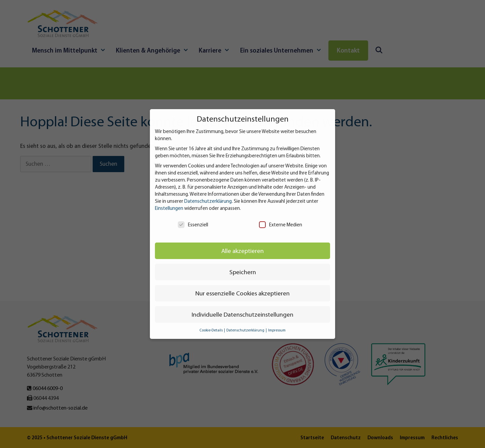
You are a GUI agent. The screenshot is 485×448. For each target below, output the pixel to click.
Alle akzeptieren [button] (243, 251)
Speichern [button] (243, 272)
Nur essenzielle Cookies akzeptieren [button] (243, 293)
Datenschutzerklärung (208, 201)
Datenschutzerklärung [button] (246, 330)
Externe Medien (281, 225)
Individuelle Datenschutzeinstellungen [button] (243, 314)
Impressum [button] (277, 330)
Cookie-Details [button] (211, 330)
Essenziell (193, 225)
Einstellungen (169, 208)
